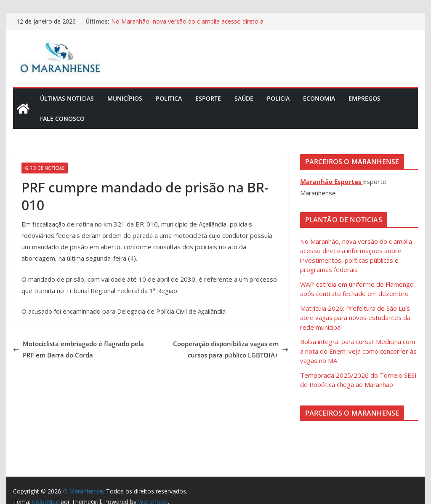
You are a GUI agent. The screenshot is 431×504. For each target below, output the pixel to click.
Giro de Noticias (45, 168)
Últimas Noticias (67, 98)
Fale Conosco (62, 119)
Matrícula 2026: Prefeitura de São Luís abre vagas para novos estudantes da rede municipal (355, 318)
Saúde (244, 98)
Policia (278, 98)
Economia (319, 98)
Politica (169, 98)
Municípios (125, 98)
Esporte (208, 98)
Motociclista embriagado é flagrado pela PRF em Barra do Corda (78, 349)
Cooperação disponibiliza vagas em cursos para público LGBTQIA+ (231, 349)
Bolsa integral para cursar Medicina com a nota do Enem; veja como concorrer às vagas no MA (358, 351)
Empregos (364, 98)
